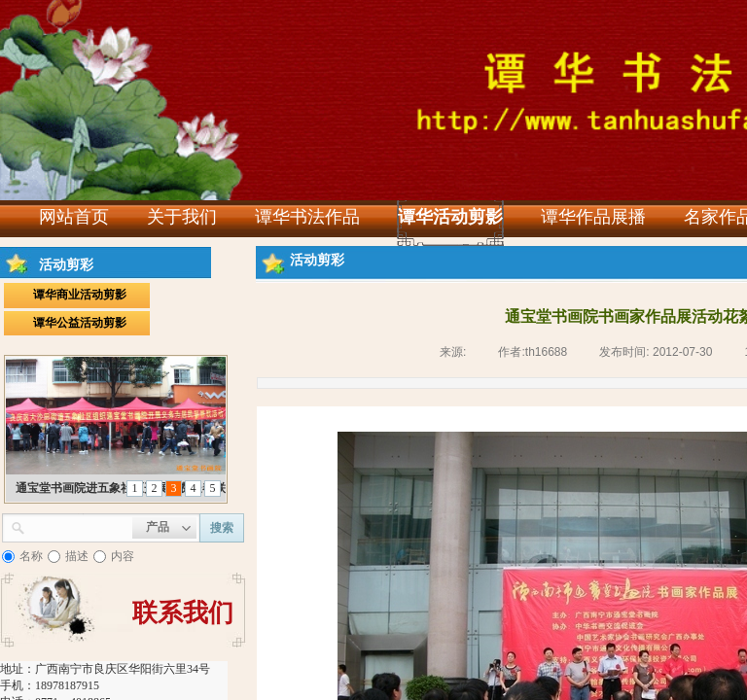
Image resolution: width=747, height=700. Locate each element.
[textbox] (79, 526)
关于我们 (182, 217)
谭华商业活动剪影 (80, 295)
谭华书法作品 (307, 217)
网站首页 (74, 217)
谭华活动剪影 (450, 217)
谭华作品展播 (593, 217)
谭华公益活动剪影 (80, 323)
